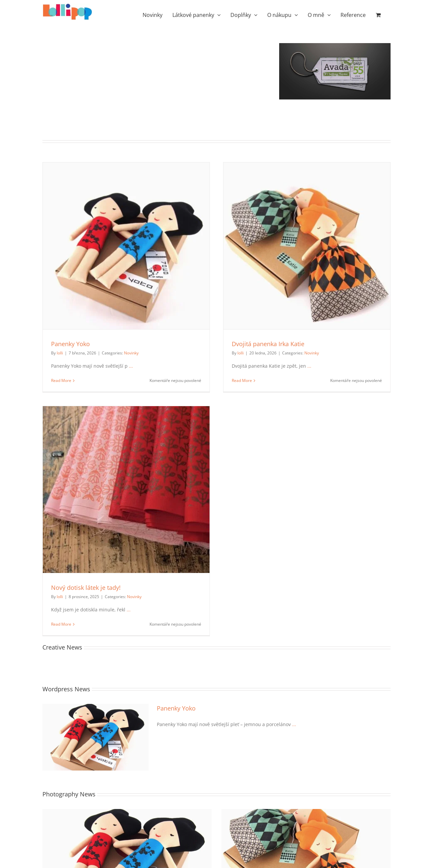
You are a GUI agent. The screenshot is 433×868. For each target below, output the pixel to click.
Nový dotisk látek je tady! (86, 588)
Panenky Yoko (70, 344)
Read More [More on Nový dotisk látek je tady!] (61, 624)
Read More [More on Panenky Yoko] (61, 380)
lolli (60, 353)
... (130, 366)
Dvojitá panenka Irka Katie (268, 344)
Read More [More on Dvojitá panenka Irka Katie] (242, 380)
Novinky (131, 353)
